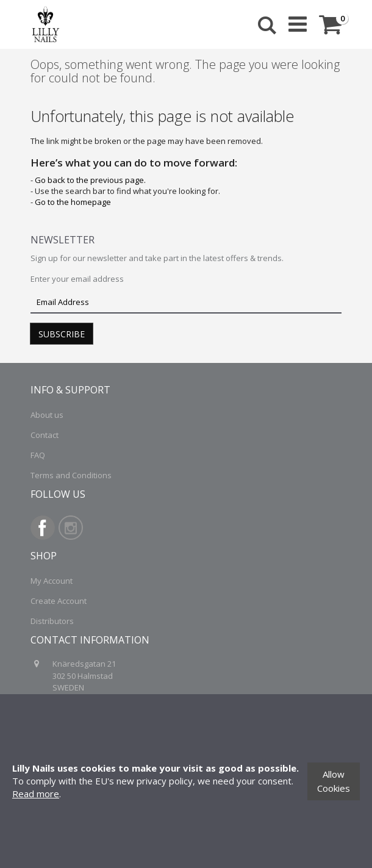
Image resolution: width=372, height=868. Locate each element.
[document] (186, 781)
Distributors (52, 621)
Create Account (59, 601)
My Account (52, 581)
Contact (45, 435)
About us (47, 415)
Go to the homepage (73, 202)
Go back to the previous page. (90, 180)
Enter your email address (77, 279)
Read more (36, 794)
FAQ (38, 455)
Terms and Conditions (71, 475)
